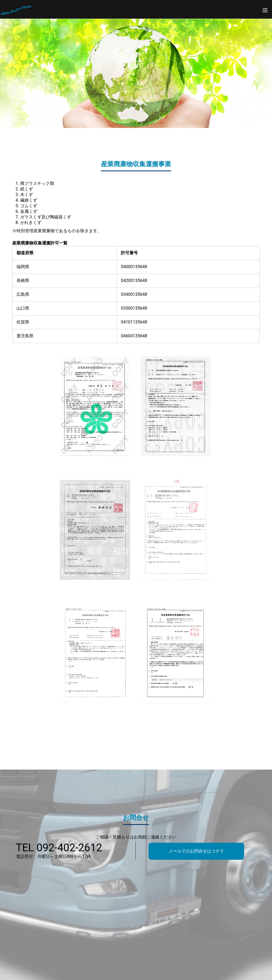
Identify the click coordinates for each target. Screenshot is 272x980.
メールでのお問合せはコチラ (196, 851)
